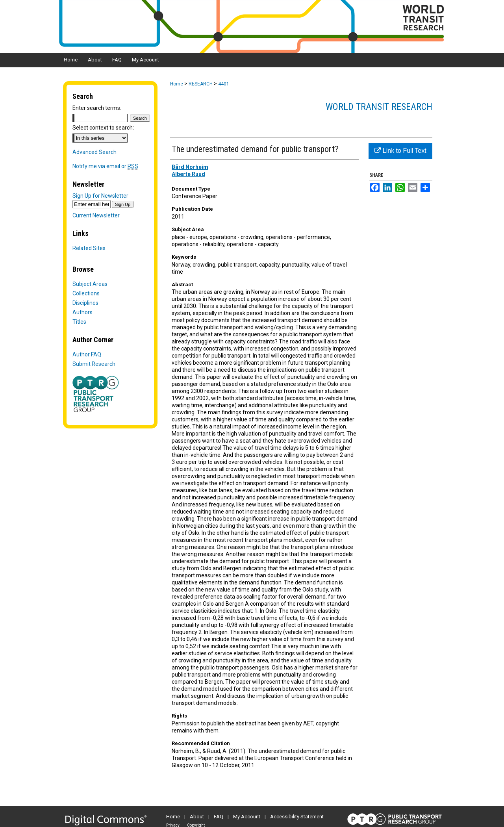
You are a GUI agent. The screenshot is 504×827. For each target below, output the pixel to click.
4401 (224, 84)
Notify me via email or (105, 166)
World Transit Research (379, 107)
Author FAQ (87, 354)
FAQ (219, 817)
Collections (86, 293)
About (197, 817)
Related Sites (89, 248)
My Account (247, 817)
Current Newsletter (96, 215)
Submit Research (94, 364)
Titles (79, 322)
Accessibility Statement (297, 817)
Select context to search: (103, 128)
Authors (82, 312)
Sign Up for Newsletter (100, 196)
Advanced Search (94, 152)
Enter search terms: (97, 108)
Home (177, 84)
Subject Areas (90, 284)
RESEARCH (201, 84)
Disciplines (85, 303)
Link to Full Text (400, 151)
